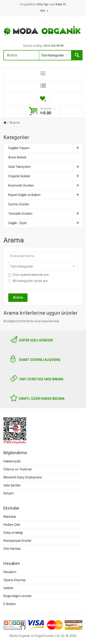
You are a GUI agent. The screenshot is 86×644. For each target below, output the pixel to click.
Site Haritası (12, 549)
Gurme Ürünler (19, 204)
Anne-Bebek (17, 157)
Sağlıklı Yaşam (45, 148)
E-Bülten (10, 604)
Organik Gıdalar (45, 176)
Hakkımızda (12, 461)
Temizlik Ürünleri (45, 214)
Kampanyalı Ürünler (18, 541)
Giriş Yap (43, 4)
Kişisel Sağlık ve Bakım (45, 195)
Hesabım (10, 572)
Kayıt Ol (61, 4)
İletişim (9, 493)
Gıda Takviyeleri (45, 167)
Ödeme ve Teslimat (18, 469)
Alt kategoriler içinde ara (28, 281)
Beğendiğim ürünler (18, 596)
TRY (44, 11)
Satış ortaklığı (13, 533)
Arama (15, 123)
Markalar (10, 517)
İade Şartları (12, 485)
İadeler (8, 588)
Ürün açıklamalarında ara (28, 275)
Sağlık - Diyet (45, 223)
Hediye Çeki (12, 525)
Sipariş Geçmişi (14, 580)
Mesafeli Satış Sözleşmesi (23, 477)
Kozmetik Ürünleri (45, 185)
